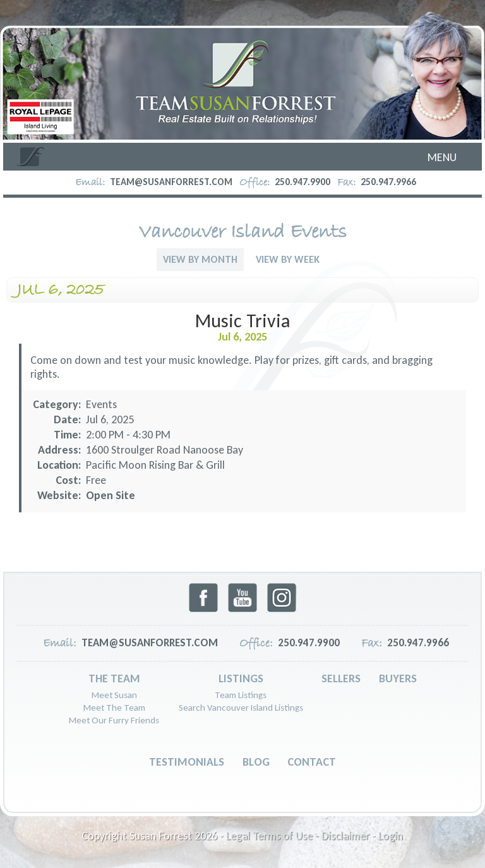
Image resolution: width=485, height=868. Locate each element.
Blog (256, 762)
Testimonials (187, 762)
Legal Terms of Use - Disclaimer (298, 836)
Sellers (341, 678)
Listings (241, 678)
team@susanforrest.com (171, 182)
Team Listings (241, 695)
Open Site (111, 495)
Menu (442, 157)
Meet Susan (114, 695)
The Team (114, 678)
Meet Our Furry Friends (114, 720)
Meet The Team (114, 708)
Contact (312, 762)
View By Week (288, 259)
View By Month (200, 259)
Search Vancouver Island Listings (241, 708)
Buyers (398, 678)
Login (391, 836)
